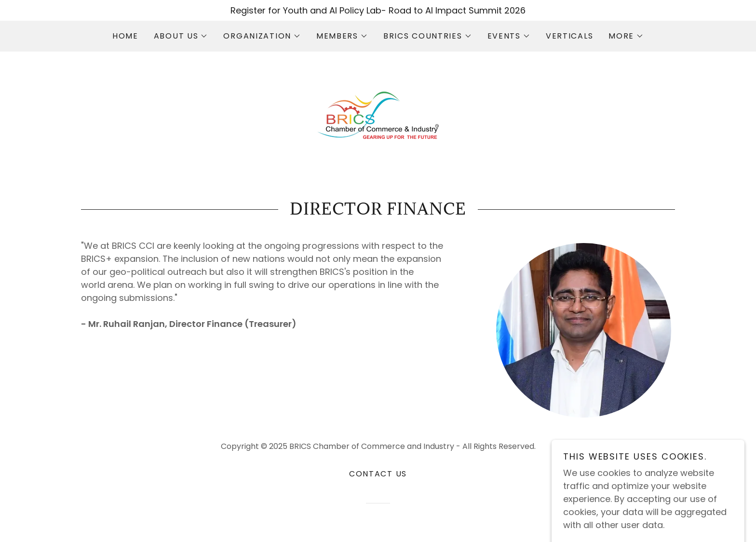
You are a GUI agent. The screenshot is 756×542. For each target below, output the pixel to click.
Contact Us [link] (378, 474)
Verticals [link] (569, 36)
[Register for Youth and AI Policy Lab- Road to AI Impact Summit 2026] (378, 10)
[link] (378, 115)
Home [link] (125, 36)
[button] (181, 36)
